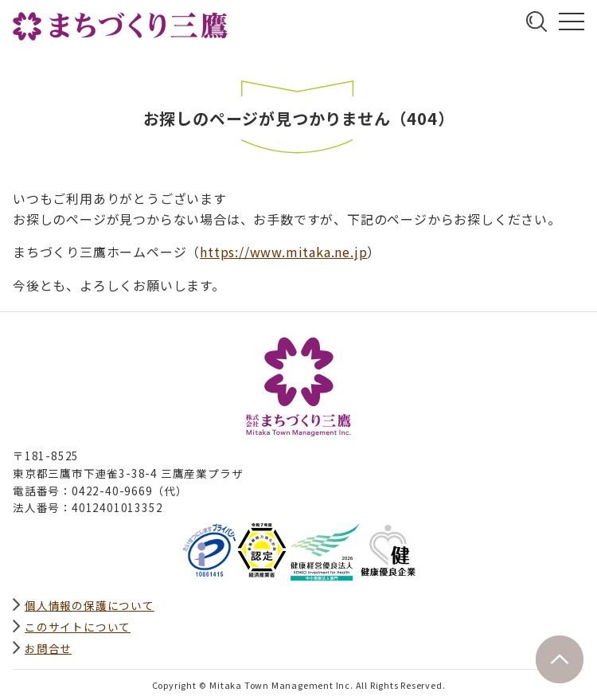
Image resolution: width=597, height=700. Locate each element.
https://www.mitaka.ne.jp (283, 252)
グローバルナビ (572, 22)
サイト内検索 (537, 22)
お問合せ (48, 648)
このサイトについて (78, 627)
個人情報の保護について (90, 605)
